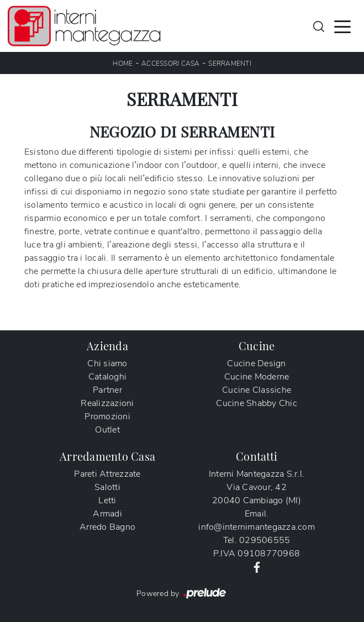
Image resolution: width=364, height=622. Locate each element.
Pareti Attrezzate (107, 474)
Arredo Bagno (107, 527)
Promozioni (107, 417)
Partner (107, 390)
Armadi (107, 514)
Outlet (107, 430)
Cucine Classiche (257, 390)
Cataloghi (107, 377)
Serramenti (230, 64)
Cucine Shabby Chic (257, 403)
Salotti (107, 487)
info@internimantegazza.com (257, 527)
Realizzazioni (107, 403)
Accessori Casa (171, 64)
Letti (107, 500)
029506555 (265, 540)
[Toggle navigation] (342, 26)
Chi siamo (107, 363)
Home (123, 64)
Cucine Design (256, 363)
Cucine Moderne (257, 377)
